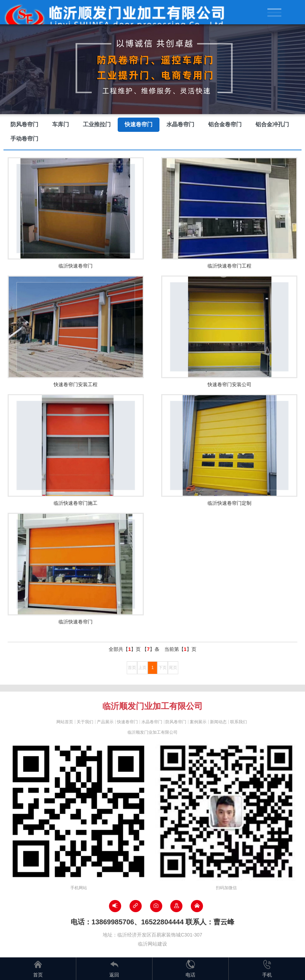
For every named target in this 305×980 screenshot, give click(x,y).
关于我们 (85, 722)
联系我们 (238, 722)
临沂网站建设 (152, 944)
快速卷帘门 (139, 124)
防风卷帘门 (24, 124)
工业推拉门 (97, 124)
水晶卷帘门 (180, 124)
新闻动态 (218, 722)
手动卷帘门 (24, 139)
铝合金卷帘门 (225, 124)
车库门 (61, 124)
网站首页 (65, 722)
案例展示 (198, 722)
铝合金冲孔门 (272, 124)
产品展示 (105, 722)
